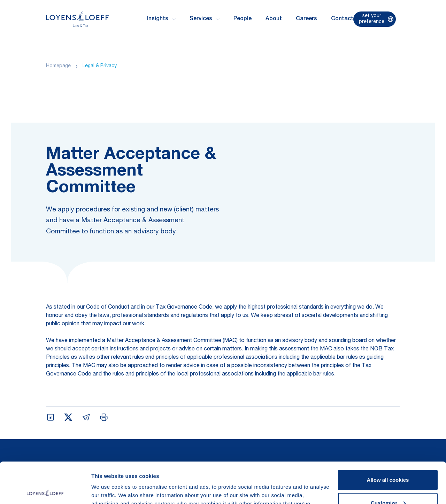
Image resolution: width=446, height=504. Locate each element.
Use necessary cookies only (388, 485)
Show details (107, 490)
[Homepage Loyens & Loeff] (77, 19)
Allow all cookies (388, 439)
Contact (342, 19)
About (274, 19)
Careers (306, 19)
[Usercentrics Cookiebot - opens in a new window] (45, 490)
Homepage (58, 66)
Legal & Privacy (100, 66)
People (243, 19)
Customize (388, 462)
